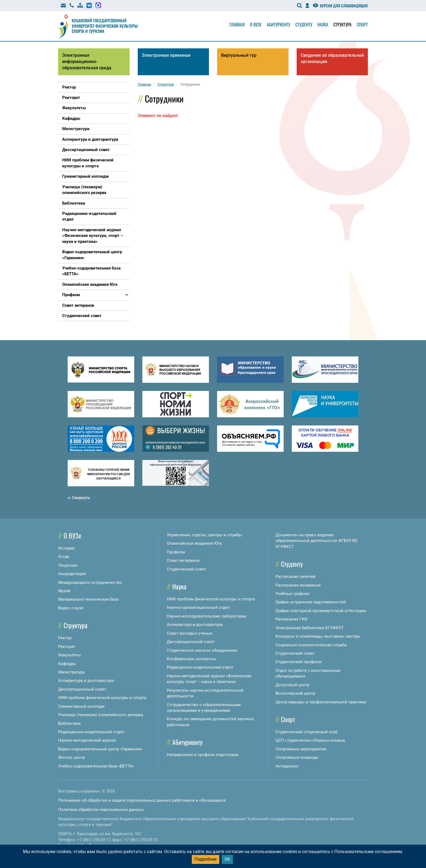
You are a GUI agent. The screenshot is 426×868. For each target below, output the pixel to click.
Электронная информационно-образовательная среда (87, 62)
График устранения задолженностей (311, 602)
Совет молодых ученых (189, 633)
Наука (323, 24)
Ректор (65, 638)
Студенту (304, 24)
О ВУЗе (72, 535)
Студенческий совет (187, 569)
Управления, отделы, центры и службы (204, 535)
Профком (176, 552)
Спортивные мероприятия (301, 749)
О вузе (256, 24)
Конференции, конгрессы (192, 659)
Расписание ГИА (292, 619)
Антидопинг (287, 766)
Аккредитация (72, 574)
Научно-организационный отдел (198, 607)
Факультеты (70, 655)
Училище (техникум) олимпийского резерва (101, 715)
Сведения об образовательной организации (332, 58)
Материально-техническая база (88, 599)
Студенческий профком (298, 662)
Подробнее (206, 859)
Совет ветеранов (183, 560)
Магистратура (71, 672)
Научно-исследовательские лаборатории (207, 616)
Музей (64, 591)
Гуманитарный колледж (81, 706)
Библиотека (69, 723)
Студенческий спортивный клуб (306, 732)
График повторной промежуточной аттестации (321, 611)
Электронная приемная (166, 55)
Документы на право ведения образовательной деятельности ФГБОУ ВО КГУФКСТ (317, 541)
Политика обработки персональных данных (101, 810)
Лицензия (68, 565)
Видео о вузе (71, 608)
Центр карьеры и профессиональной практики (321, 702)
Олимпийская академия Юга (194, 543)
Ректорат (67, 647)
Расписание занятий (295, 576)
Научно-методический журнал (87, 740)
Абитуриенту (278, 24)
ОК (227, 859)
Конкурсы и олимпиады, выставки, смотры (318, 636)
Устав (64, 557)
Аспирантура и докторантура (86, 681)
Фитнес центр (71, 757)
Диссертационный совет (82, 689)
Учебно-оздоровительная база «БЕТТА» (96, 766)
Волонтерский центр (295, 693)
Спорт (362, 24)
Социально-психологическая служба (311, 645)
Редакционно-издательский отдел (91, 732)
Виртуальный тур (239, 55)
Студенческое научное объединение (202, 650)
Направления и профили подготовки (203, 755)
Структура (342, 24)
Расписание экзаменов (298, 585)
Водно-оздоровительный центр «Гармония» (100, 749)
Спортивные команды (297, 757)
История (66, 548)
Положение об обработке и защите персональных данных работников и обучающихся (142, 800)
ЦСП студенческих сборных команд (310, 740)
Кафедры (67, 664)
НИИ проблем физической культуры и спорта (102, 698)
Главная (237, 24)
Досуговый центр (292, 685)
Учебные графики (292, 594)
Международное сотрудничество (90, 582)
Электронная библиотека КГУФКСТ (310, 628)
